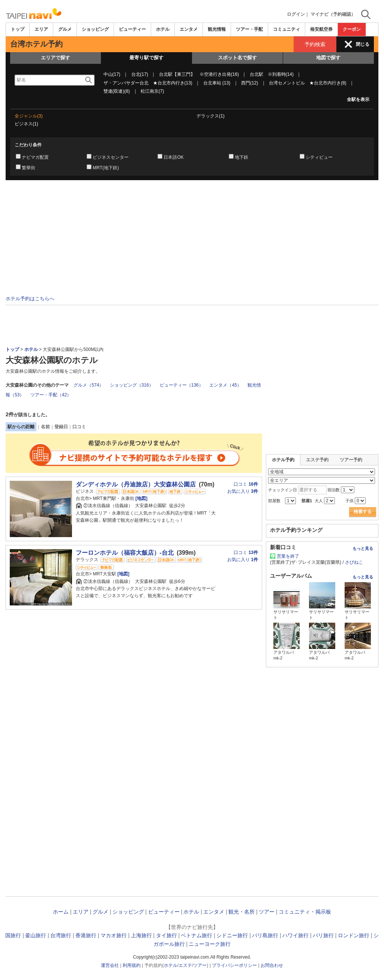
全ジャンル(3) (29, 116)
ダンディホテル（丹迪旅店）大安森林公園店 (136, 484)
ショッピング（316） (132, 385)
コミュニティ (286, 29)
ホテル (163, 29)
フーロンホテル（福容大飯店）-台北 (125, 553)
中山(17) (112, 74)
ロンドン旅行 (354, 935)
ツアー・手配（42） (51, 395)
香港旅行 (86, 935)
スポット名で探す (237, 58)
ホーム (61, 912)
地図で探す (328, 58)
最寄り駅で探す (146, 58)
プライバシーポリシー (234, 965)
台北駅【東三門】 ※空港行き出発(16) (199, 74)
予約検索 (315, 44)
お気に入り (243, 491)
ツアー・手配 (249, 29)
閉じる (363, 44)
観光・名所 (241, 912)
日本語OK (173, 157)
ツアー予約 (351, 460)
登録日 (61, 427)
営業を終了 (288, 556)
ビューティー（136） (181, 385)
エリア (41, 29)
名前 (45, 427)
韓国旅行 (10, 935)
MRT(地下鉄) (106, 168)
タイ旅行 (166, 935)
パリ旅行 (323, 935)
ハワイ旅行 (295, 935)
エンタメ (189, 29)
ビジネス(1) (26, 124)
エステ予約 (317, 460)
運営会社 (110, 965)
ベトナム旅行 (196, 935)
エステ (185, 965)
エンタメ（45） (225, 385)
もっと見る (363, 548)
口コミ (79, 427)
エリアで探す (55, 58)
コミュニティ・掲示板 (305, 912)
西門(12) (250, 83)
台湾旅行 (61, 935)
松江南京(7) (152, 91)
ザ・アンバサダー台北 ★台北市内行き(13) (148, 83)
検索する (363, 512)
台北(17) (140, 74)
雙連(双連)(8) (117, 91)
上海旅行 (141, 935)
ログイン (296, 14)
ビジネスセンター (111, 157)
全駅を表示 (358, 99)
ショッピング (95, 29)
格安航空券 (321, 29)
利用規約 (132, 965)
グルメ (65, 29)
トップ (18, 29)
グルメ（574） (88, 385)
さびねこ (354, 562)
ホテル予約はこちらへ (30, 299)
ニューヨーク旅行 (210, 944)
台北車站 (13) (217, 83)
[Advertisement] (192, 239)
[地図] (141, 498)
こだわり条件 (28, 145)
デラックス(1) (211, 116)
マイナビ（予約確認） (333, 14)
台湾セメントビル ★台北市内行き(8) (308, 83)
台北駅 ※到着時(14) (272, 74)
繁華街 (28, 168)
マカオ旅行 (114, 935)
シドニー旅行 (232, 935)
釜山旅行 (36, 935)
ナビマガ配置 (35, 157)
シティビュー (319, 157)
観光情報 (217, 29)
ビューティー (132, 29)
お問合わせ (272, 965)
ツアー (267, 912)
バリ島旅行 (265, 935)
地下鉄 (241, 157)
